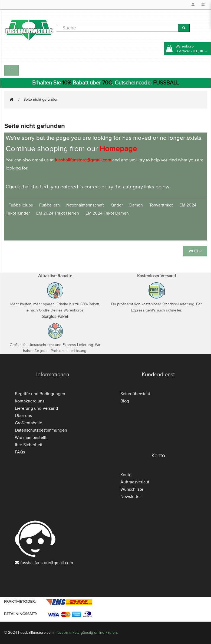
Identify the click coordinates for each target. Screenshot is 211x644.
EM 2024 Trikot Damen (107, 213)
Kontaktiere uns (30, 401)
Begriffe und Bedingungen (40, 394)
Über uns (23, 416)
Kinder (117, 205)
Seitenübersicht (135, 394)
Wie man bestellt (31, 438)
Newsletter (131, 497)
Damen (136, 205)
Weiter (195, 251)
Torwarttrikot (161, 205)
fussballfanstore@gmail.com (47, 563)
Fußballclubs (21, 205)
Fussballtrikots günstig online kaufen (86, 633)
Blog (125, 401)
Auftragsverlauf (135, 482)
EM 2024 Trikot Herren (58, 213)
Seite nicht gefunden (41, 99)
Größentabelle (29, 423)
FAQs (20, 452)
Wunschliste (132, 489)
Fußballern (50, 205)
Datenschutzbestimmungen (41, 430)
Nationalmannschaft (85, 205)
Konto (126, 475)
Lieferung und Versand (36, 408)
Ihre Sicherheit (29, 445)
